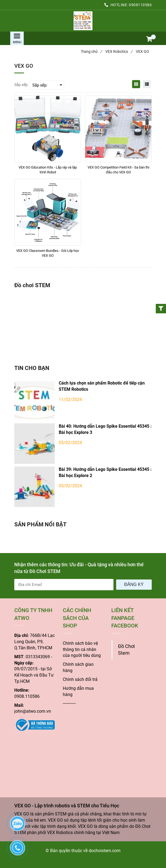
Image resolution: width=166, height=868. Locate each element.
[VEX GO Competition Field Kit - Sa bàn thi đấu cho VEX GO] (118, 170)
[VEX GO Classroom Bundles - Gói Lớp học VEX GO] (48, 253)
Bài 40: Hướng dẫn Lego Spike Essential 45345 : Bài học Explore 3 (105, 429)
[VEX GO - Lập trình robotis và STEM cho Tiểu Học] (83, 21)
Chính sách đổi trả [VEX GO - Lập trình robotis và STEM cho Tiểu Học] (80, 679)
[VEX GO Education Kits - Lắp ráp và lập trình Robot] (48, 170)
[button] (149, 40)
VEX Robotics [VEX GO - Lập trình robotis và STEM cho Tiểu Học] (119, 52)
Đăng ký (134, 584)
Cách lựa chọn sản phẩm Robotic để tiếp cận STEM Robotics (102, 386)
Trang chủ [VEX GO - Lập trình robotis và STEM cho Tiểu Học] (91, 52)
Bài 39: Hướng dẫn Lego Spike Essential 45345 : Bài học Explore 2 (105, 472)
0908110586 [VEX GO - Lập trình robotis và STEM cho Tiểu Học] (140, 5)
